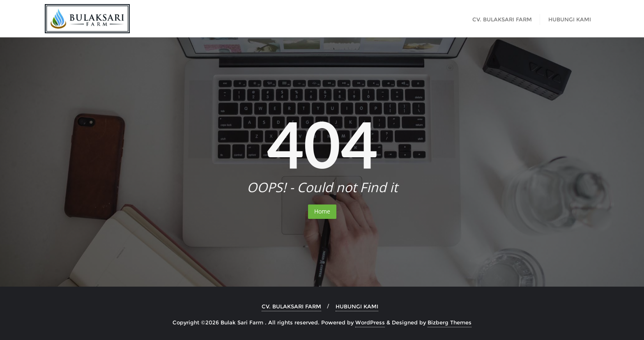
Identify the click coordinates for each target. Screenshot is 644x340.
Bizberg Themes (450, 322)
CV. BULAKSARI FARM (291, 306)
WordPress (370, 322)
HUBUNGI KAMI (357, 306)
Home (322, 211)
